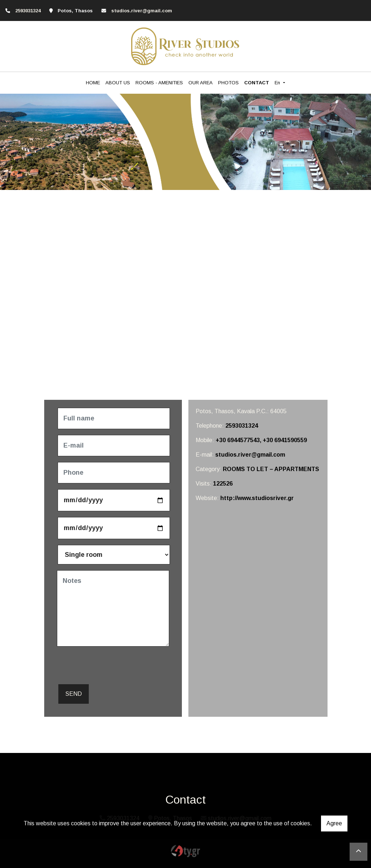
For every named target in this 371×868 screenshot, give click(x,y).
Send (74, 694)
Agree (334, 823)
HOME (93, 83)
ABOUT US (118, 83)
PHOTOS (228, 83)
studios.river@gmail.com (142, 11)
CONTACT (257, 83)
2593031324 (242, 426)
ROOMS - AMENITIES (159, 83)
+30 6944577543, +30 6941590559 (261, 440)
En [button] (278, 83)
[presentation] (112, 666)
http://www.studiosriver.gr (257, 498)
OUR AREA (201, 83)
